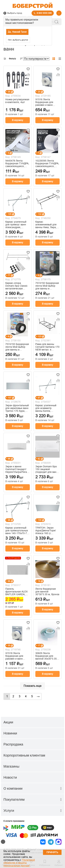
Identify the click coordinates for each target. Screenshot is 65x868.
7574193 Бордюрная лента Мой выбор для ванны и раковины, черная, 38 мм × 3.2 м (17, 347)
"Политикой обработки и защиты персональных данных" (19, 863)
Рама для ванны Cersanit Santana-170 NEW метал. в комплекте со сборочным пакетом (47, 347)
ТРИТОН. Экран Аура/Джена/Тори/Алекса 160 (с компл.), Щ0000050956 (46, 530)
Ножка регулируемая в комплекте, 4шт (17, 101)
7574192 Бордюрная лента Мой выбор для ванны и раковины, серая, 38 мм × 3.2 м (47, 286)
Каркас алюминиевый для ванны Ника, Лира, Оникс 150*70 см (46, 225)
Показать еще (32, 686)
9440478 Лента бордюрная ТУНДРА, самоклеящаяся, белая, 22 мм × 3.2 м (17, 163)
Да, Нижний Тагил (17, 32)
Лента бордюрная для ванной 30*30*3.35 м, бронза (47, 592)
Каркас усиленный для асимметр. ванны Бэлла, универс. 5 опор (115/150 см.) (46, 408)
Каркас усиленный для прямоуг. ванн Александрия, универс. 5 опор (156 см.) (17, 225)
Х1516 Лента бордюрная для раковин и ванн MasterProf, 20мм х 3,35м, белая (46, 102)
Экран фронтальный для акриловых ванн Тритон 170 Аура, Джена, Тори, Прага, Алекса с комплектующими (17, 408)
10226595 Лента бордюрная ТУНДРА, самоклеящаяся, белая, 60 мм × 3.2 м (47, 163)
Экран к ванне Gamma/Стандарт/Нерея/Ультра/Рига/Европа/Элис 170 (16, 469)
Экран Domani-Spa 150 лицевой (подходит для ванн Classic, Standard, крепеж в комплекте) (47, 469)
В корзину (18, 120)
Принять (52, 852)
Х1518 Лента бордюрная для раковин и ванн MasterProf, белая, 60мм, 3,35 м (16, 656)
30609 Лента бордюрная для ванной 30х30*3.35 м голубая (47, 656)
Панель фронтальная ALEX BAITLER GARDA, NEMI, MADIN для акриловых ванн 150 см (17, 592)
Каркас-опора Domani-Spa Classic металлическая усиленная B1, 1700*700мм (16, 286)
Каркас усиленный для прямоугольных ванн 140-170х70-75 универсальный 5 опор (17, 530)
